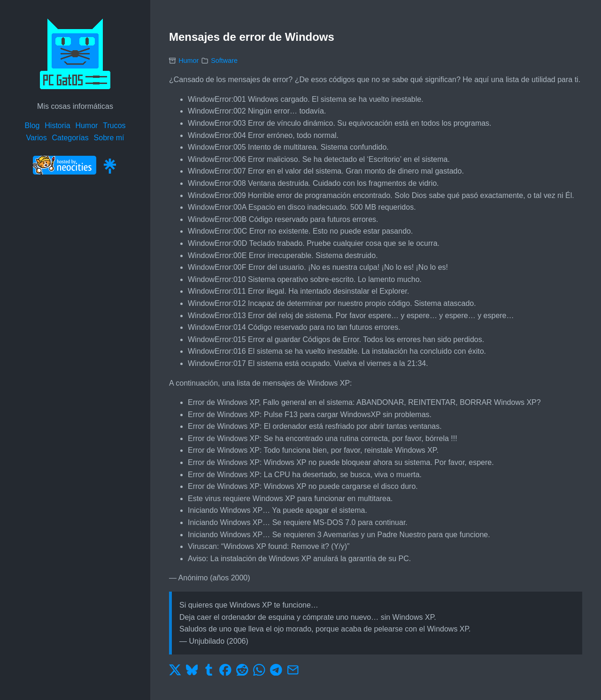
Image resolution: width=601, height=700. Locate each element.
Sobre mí (109, 138)
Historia (57, 126)
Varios (36, 138)
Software (224, 61)
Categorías (70, 138)
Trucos (114, 126)
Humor (86, 126)
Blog (32, 126)
